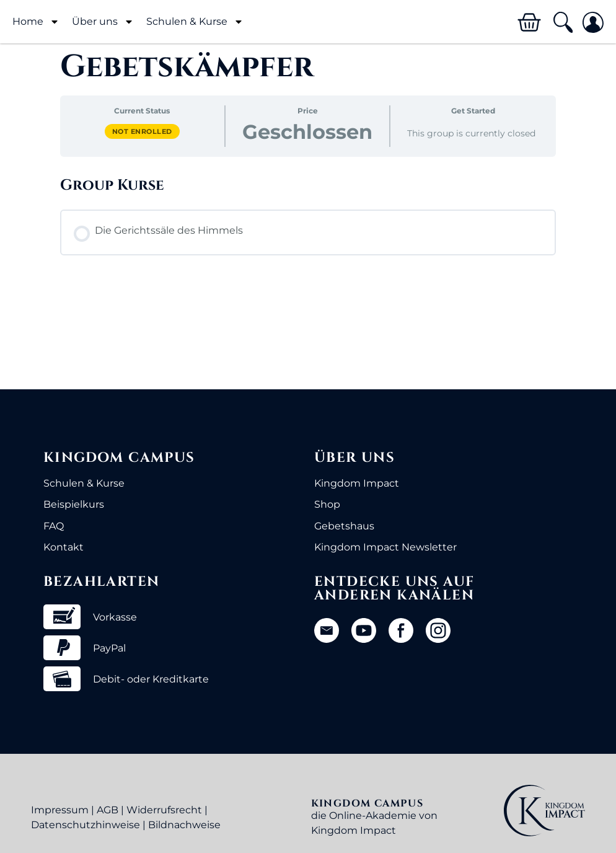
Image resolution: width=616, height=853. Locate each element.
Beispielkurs (74, 504)
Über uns (103, 22)
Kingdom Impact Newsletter (385, 547)
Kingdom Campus (119, 458)
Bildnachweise (184, 825)
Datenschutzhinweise (86, 825)
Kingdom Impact (357, 483)
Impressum (60, 810)
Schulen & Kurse (195, 22)
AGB (108, 810)
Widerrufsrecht (164, 810)
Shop (327, 504)
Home (36, 22)
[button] (562, 23)
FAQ (54, 526)
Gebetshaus (344, 526)
